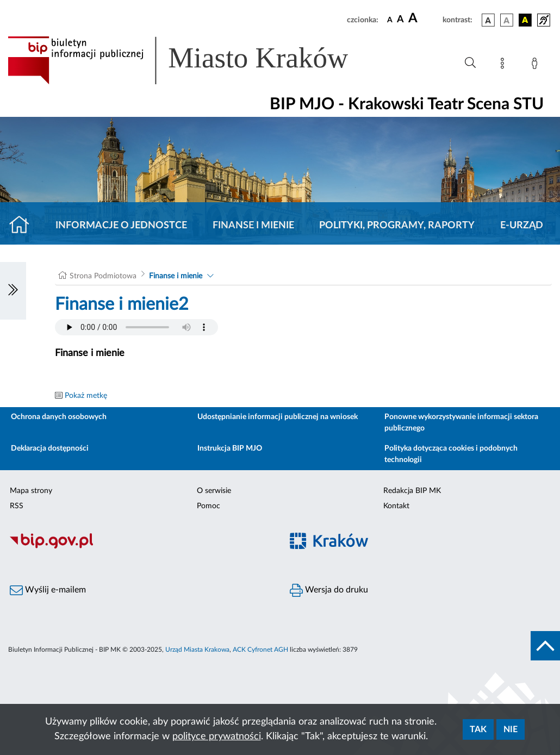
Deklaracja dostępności (50, 448)
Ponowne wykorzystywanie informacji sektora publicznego (461, 423)
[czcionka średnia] (400, 20)
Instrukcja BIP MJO (230, 448)
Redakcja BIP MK (412, 491)
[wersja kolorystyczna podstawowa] (488, 20)
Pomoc (209, 506)
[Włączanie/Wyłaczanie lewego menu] (13, 291)
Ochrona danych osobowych (59, 417)
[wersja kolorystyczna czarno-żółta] (525, 20)
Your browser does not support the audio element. (136, 327)
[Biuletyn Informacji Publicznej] (140, 547)
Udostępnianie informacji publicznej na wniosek (278, 417)
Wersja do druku (329, 590)
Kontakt (396, 506)
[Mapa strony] (505, 65)
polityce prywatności (217, 737)
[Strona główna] (24, 226)
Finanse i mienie (253, 226)
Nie (511, 729)
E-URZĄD (522, 226)
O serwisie (214, 491)
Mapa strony (31, 491)
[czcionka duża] (424, 18)
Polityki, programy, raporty (397, 226)
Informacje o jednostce (121, 226)
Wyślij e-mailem (48, 590)
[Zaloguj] (537, 65)
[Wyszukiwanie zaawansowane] (470, 63)
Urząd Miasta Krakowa (197, 650)
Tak (478, 729)
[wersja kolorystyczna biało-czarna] (507, 20)
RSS (17, 506)
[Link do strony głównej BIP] (194, 60)
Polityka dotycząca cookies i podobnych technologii (451, 454)
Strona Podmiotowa (103, 276)
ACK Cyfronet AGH (260, 650)
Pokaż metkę (86, 396)
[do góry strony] (545, 646)
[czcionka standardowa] (390, 20)
